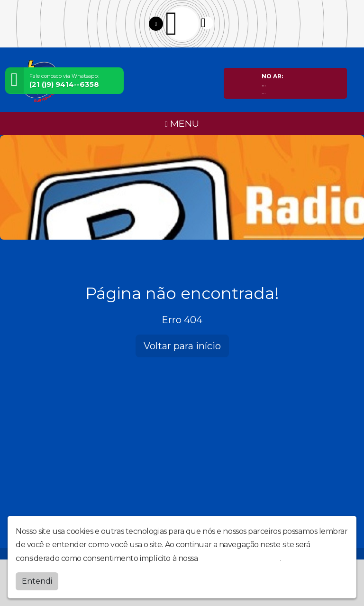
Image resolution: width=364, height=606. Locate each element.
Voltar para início (182, 346)
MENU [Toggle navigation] (182, 123)
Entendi (37, 581)
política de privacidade (240, 558)
